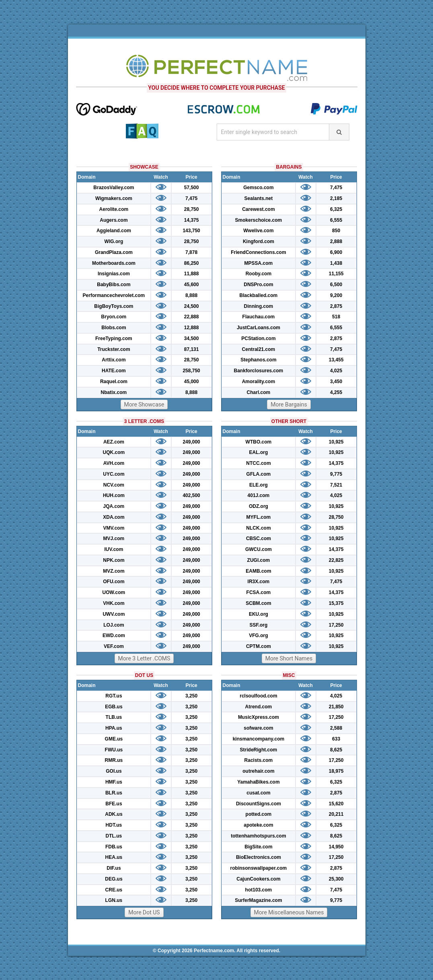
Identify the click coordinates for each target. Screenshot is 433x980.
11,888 (192, 274)
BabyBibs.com (114, 285)
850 (336, 231)
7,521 (336, 485)
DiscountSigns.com (259, 804)
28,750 (192, 209)
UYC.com (114, 474)
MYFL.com (259, 517)
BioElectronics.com (259, 857)
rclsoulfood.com (258, 696)
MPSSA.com (259, 263)
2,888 (336, 241)
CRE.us (114, 890)
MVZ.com (114, 571)
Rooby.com (259, 274)
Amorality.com (259, 382)
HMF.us (114, 782)
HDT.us (114, 825)
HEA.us (114, 857)
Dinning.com (259, 306)
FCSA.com (259, 592)
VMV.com (114, 528)
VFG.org (258, 635)
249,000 (191, 442)
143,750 (191, 231)
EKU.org (259, 614)
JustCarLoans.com (259, 328)
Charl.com (259, 392)
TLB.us (114, 717)
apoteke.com (258, 825)
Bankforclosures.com (259, 371)
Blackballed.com (259, 295)
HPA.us (114, 728)
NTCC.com (258, 463)
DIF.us (114, 868)
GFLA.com (259, 474)
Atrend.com (259, 707)
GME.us (114, 739)
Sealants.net (259, 198)
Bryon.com (114, 317)
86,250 (192, 263)
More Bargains (289, 404)
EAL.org (259, 452)
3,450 (336, 382)
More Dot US (144, 912)
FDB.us (114, 847)
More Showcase (144, 404)
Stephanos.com (258, 360)
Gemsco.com (258, 188)
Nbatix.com (114, 392)
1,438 (336, 263)
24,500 (192, 306)
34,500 (192, 338)
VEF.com (114, 646)
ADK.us (114, 814)
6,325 (336, 209)
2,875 (336, 306)
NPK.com (114, 560)
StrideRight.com (259, 750)
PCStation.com (258, 338)
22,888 (192, 317)
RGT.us (114, 696)
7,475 (191, 198)
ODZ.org (259, 506)
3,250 (191, 696)
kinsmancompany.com (259, 739)
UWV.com (114, 614)
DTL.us (114, 836)
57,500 (192, 188)
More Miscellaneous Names (289, 912)
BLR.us (114, 793)
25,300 (336, 879)
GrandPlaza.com (114, 252)
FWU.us (114, 750)
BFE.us (114, 804)
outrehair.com (258, 771)
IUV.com (114, 549)
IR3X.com (259, 582)
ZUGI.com (259, 560)
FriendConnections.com (258, 252)
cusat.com (258, 793)
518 (336, 317)
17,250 (336, 625)
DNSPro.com (258, 285)
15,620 (336, 804)
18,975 (336, 771)
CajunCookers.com (258, 879)
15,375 (336, 603)
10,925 (336, 442)
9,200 (336, 295)
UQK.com (114, 452)
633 (336, 739)
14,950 (336, 847)
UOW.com (114, 592)
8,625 (336, 750)
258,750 (191, 371)
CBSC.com (259, 538)
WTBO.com (259, 442)
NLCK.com (258, 528)
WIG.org (114, 241)
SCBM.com (258, 603)
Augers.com (114, 220)
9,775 (336, 474)
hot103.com (259, 890)
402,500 (191, 495)
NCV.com (114, 485)
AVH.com (114, 463)
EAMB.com (258, 571)
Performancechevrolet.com (114, 295)
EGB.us (114, 707)
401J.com (259, 495)
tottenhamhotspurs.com (258, 836)
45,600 (192, 285)
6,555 (336, 220)
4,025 (336, 371)
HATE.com (114, 371)
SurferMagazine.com (258, 900)
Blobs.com (114, 328)
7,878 (191, 252)
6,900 (336, 252)
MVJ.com (114, 538)
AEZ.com (114, 442)
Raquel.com (114, 382)
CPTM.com (259, 646)
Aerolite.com (114, 209)
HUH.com (114, 495)
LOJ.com (114, 625)
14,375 (192, 220)
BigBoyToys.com (114, 306)
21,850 (336, 707)
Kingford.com (259, 241)
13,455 (336, 360)
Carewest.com (258, 209)
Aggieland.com (114, 231)
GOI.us (114, 771)
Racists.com (259, 760)
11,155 (336, 274)
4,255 (336, 392)
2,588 (336, 728)
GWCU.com (259, 549)
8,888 (191, 295)
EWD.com (114, 635)
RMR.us (114, 760)
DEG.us (114, 879)
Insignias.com (114, 274)
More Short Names (289, 658)
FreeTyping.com (114, 338)
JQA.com (114, 506)
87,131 (192, 349)
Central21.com (259, 349)
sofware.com (258, 728)
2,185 (336, 198)
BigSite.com (258, 847)
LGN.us (114, 900)
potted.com (259, 814)
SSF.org (259, 625)
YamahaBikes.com (258, 782)
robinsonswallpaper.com (259, 868)
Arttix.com (114, 360)
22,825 (336, 560)
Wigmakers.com (114, 198)
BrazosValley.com (114, 188)
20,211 (336, 814)
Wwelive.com (258, 231)
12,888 (192, 328)
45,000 (192, 382)
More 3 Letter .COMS (144, 658)
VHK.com (114, 603)
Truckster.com (114, 349)
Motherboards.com (114, 263)
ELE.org (259, 485)
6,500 (336, 285)
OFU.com (114, 582)
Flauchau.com (259, 317)
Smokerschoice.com (259, 220)
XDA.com (114, 517)
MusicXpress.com (259, 717)
